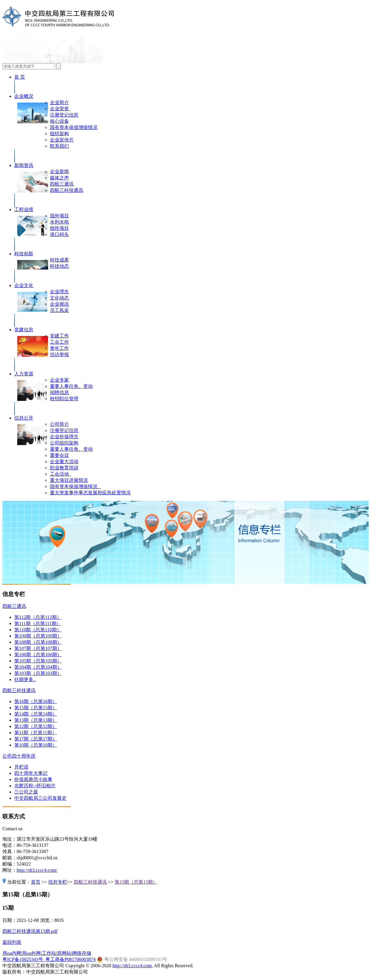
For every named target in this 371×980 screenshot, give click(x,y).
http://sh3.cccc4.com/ (37, 870)
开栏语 (21, 767)
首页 (36, 882)
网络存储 (82, 953)
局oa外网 (31, 953)
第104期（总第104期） (38, 667)
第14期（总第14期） (36, 714)
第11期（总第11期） (35, 733)
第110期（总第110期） (38, 630)
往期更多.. (25, 679)
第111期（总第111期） (38, 623)
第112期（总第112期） (38, 617)
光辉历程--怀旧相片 (35, 786)
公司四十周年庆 (19, 756)
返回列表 (12, 942)
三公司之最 (26, 792)
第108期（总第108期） (38, 642)
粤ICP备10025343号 (24, 959)
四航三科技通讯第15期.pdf (30, 931)
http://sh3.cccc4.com (132, 966)
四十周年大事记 (31, 773)
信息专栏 (58, 882)
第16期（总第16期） (36, 701)
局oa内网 (12, 953)
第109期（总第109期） (38, 636)
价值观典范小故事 (33, 779)
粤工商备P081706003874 (71, 959)
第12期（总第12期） (36, 726)
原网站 (64, 953)
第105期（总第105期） (38, 661)
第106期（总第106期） (38, 655)
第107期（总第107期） (38, 648)
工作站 (49, 953)
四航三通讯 (14, 606)
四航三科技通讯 (19, 690)
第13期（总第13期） (36, 720)
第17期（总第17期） (36, 739)
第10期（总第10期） (36, 745)
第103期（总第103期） (38, 673)
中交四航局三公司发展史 (40, 798)
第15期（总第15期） (36, 708)
